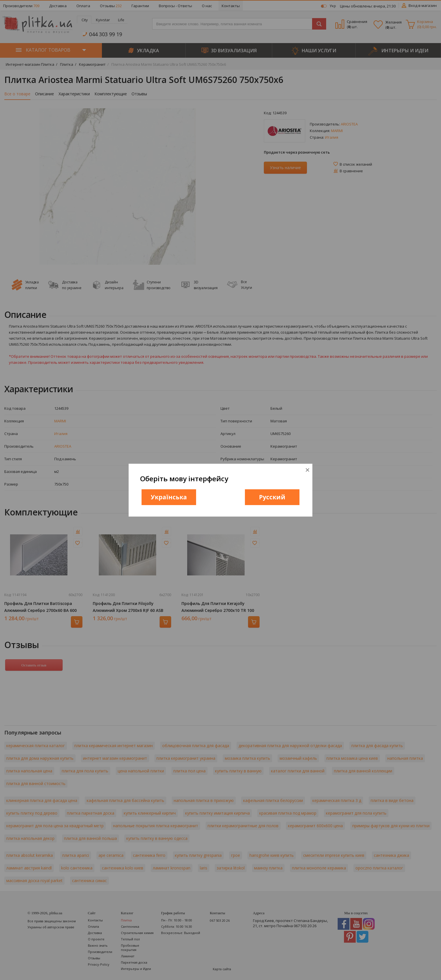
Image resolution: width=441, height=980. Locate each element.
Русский (272, 497)
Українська (169, 497)
